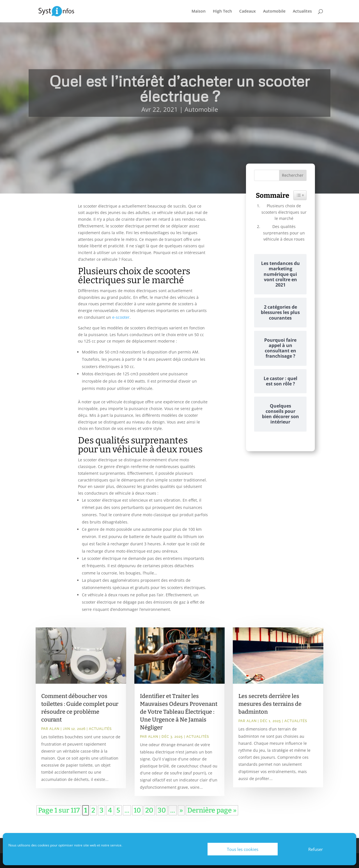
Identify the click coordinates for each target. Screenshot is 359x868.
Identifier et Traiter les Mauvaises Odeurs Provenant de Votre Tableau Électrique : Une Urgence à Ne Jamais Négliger (179, 712)
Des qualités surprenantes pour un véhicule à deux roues (284, 233)
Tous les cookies (243, 849)
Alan (54, 729)
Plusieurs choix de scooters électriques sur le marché (284, 212)
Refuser (316, 849)
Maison (199, 11)
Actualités (100, 729)
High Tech (222, 11)
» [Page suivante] (181, 810)
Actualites (302, 11)
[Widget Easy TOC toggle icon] (300, 195)
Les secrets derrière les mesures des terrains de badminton (270, 704)
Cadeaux (248, 11)
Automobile (274, 11)
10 (137, 810)
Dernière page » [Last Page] (212, 810)
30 (162, 810)
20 (149, 810)
